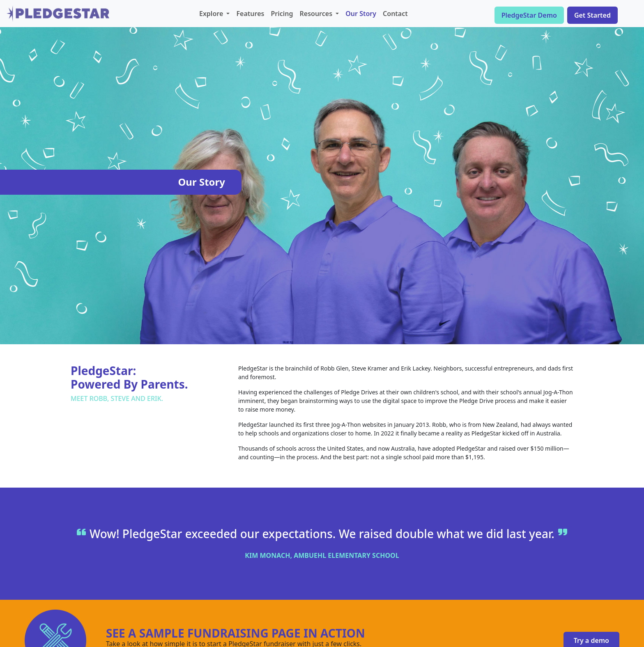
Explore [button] (212, 14)
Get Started (592, 15)
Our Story (361, 14)
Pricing (282, 14)
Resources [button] (317, 14)
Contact (395, 14)
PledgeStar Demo (529, 15)
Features (250, 14)
